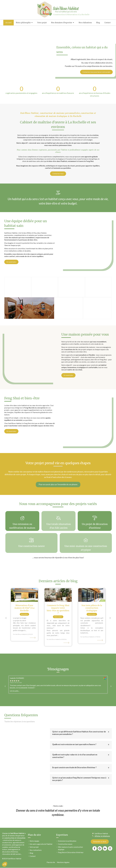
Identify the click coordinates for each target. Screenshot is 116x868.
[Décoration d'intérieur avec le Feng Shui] (58, 572)
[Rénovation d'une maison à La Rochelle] (24, 572)
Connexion (108, 846)
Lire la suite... (15, 668)
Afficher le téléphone (102, 813)
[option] (24, 592)
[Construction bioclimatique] (92, 572)
